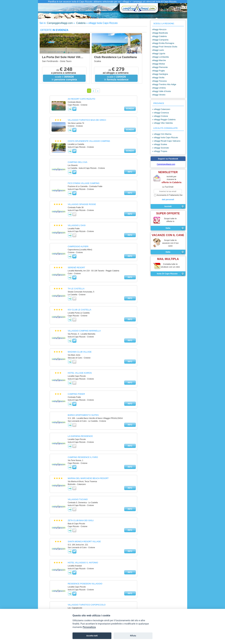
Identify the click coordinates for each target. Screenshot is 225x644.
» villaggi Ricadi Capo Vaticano (166, 141)
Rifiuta (133, 636)
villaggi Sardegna (160, 74)
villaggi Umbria (159, 88)
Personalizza (89, 627)
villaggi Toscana (159, 81)
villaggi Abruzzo (159, 29)
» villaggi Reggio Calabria (164, 120)
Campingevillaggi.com (166, 164)
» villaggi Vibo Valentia (162, 123)
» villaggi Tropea (160, 151)
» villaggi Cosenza (161, 113)
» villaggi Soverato (161, 148)
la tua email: (168, 187)
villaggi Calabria (159, 36)
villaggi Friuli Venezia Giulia (165, 47)
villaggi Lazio (158, 50)
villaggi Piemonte (160, 67)
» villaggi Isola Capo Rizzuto (165, 137)
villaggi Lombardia (160, 57)
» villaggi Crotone (160, 116)
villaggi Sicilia (158, 78)
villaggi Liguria (159, 53)
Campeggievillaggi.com (60, 23)
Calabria (80, 23)
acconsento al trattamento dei (168, 197)
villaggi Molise (159, 64)
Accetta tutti (92, 636)
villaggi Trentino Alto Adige (164, 84)
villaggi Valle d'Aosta (162, 91)
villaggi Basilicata (160, 33)
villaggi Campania (160, 40)
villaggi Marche (159, 60)
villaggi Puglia (159, 71)
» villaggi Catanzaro (161, 109)
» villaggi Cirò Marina (162, 134)
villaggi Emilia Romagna (163, 43)
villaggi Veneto (159, 95)
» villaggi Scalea (160, 144)
